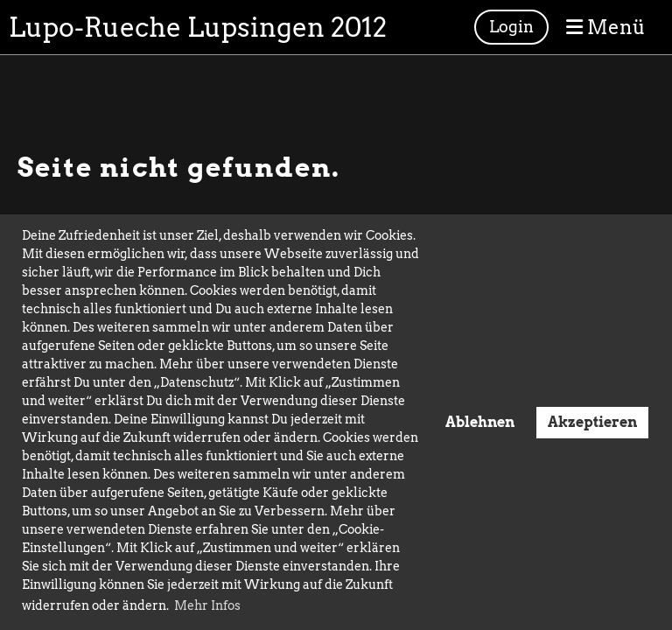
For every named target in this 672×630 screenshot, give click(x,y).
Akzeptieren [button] (592, 422)
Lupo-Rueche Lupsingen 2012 (198, 27)
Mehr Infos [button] (207, 605)
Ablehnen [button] (480, 422)
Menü (606, 27)
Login (511, 27)
